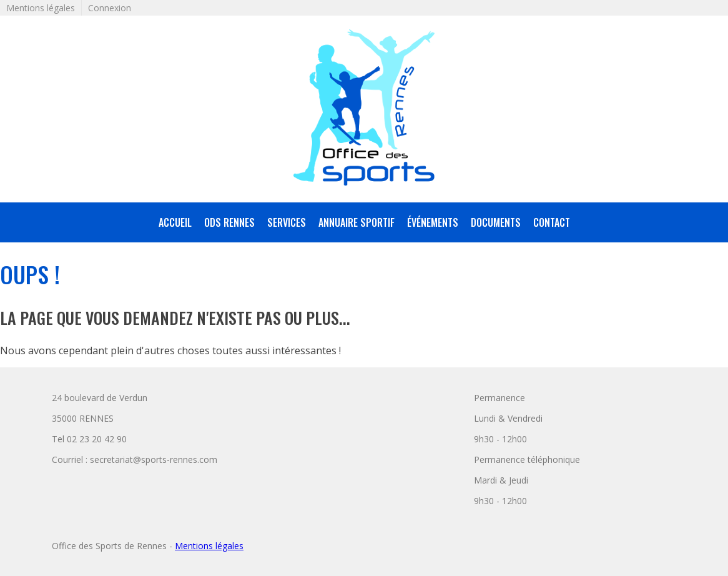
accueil (175, 222)
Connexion (110, 8)
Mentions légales (41, 8)
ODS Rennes (229, 222)
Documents (496, 222)
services (287, 222)
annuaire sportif (357, 222)
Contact (552, 222)
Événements (433, 222)
